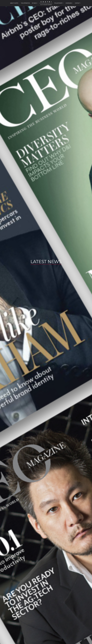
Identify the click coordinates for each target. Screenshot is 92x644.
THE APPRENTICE (25, 3)
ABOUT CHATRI (14, 3)
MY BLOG (34, 3)
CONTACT (77, 3)
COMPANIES (69, 3)
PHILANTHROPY (59, 3)
